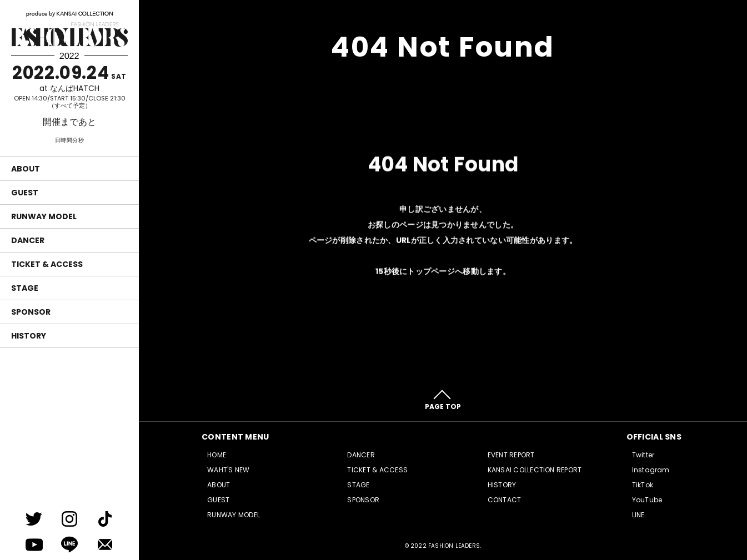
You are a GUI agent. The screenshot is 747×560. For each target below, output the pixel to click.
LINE (638, 515)
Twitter (643, 455)
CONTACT (505, 500)
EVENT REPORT (511, 455)
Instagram (651, 470)
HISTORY (29, 336)
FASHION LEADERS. (455, 546)
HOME (217, 455)
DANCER (28, 240)
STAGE (25, 288)
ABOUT (26, 169)
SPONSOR (31, 312)
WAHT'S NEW (228, 470)
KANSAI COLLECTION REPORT (535, 470)
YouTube (647, 500)
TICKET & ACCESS (47, 264)
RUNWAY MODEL (44, 216)
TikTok (643, 485)
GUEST (25, 193)
